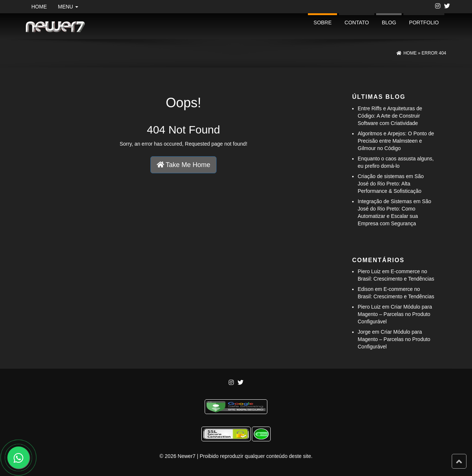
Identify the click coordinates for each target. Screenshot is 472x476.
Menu (68, 7)
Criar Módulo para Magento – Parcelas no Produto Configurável (395, 314)
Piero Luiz (369, 271)
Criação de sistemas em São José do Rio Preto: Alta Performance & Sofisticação (391, 184)
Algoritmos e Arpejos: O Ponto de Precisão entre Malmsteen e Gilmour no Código (396, 141)
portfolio (424, 22)
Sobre (322, 22)
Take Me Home (184, 165)
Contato (357, 22)
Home (39, 7)
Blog (389, 22)
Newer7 (187, 456)
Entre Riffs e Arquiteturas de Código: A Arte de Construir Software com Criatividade (390, 116)
